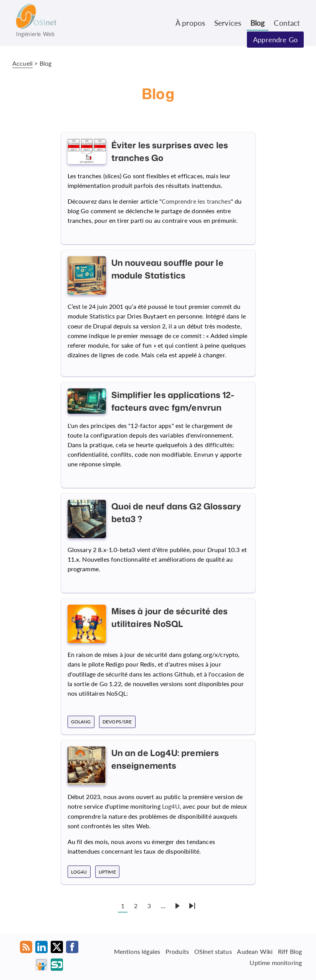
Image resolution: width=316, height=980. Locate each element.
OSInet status (213, 951)
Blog (258, 23)
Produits (177, 951)
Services (228, 23)
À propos (190, 23)
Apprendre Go (275, 40)
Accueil (22, 63)
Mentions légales (137, 951)
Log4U (171, 806)
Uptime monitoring (276, 963)
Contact (287, 23)
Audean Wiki (255, 951)
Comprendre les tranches (196, 201)
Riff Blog (290, 951)
